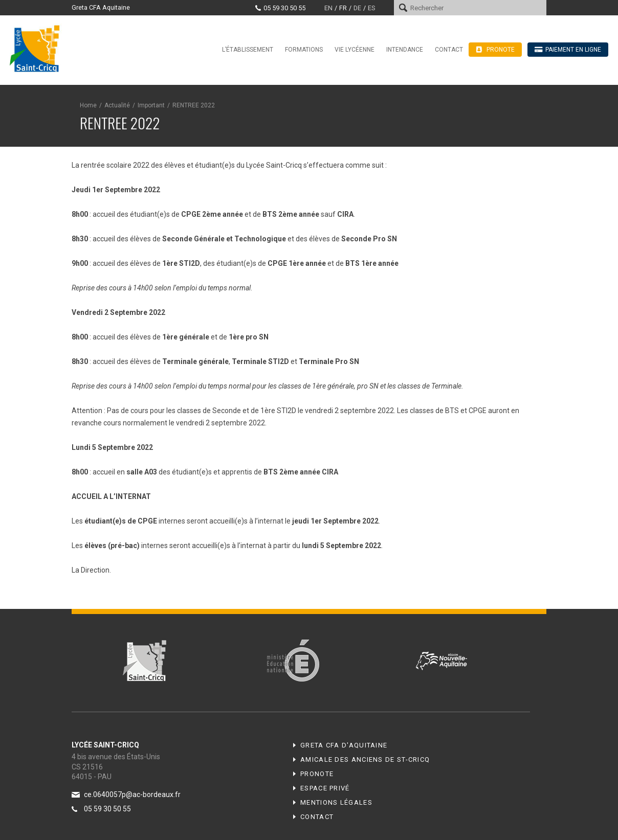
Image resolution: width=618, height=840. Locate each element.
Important (151, 105)
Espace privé (325, 788)
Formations (304, 50)
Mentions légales (336, 802)
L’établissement (248, 50)
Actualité (117, 105)
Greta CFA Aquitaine (101, 7)
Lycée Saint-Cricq (38, 48)
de (357, 8)
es (371, 8)
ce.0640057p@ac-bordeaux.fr (132, 794)
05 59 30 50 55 (284, 8)
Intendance (405, 50)
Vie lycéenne (355, 50)
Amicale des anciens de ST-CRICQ (365, 759)
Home (88, 105)
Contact (449, 50)
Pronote (317, 774)
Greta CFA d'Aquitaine (344, 745)
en (328, 8)
